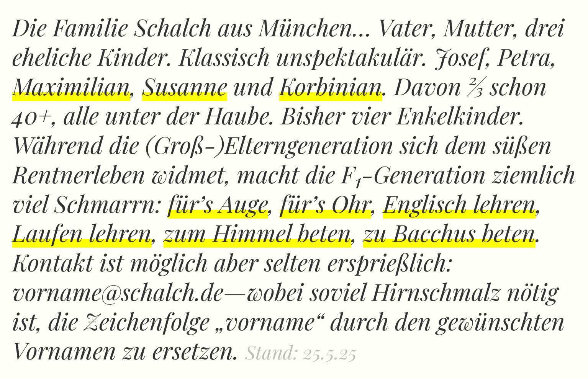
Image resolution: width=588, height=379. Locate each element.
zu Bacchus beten (449, 232)
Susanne (185, 86)
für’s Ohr (326, 203)
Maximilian (71, 86)
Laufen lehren (82, 232)
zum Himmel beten (257, 232)
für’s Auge (218, 203)
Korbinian (331, 86)
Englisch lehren (459, 203)
